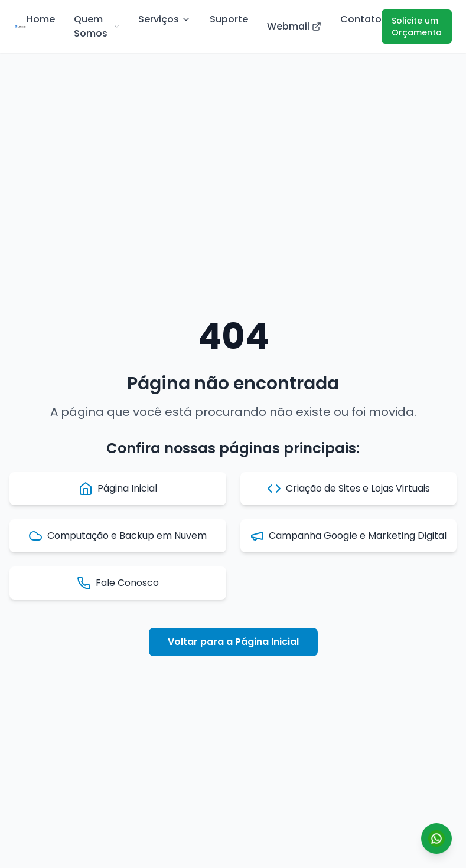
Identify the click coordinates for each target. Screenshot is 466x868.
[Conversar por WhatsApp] (436, 838)
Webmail (294, 26)
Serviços (164, 19)
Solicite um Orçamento (417, 27)
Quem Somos (97, 26)
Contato (361, 19)
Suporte (229, 19)
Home (41, 19)
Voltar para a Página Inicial (233, 642)
